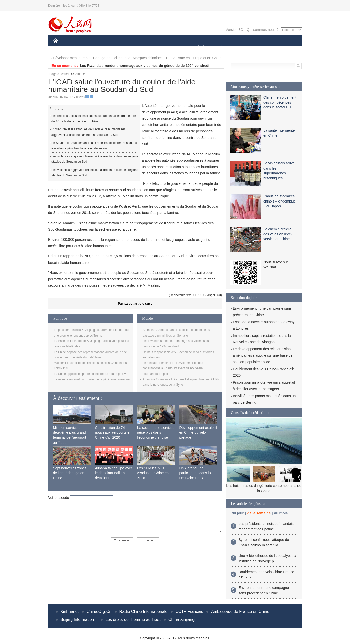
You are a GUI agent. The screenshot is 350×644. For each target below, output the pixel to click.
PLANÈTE (218, 48)
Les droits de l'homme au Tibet (133, 620)
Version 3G (234, 30)
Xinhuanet (69, 611)
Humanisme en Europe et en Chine (194, 58)
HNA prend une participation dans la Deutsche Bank (195, 473)
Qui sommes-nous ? (263, 30)
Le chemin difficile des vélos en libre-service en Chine (278, 234)
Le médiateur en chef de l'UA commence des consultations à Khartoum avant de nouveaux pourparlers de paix (173, 368)
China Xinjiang (181, 620)
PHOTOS (284, 48)
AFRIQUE (128, 48)
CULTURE (173, 48)
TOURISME (260, 48)
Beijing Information (77, 620)
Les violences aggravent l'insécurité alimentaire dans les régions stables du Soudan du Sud (95, 159)
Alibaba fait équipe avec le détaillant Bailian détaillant (114, 473)
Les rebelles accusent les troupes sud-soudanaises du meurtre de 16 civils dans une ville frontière (94, 119)
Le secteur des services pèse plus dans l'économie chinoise (156, 433)
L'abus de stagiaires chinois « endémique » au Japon (279, 201)
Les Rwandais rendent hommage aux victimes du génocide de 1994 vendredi (145, 66)
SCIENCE (151, 48)
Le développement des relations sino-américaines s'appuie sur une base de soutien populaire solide (263, 355)
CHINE (62, 48)
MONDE (107, 48)
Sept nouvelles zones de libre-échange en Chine (70, 473)
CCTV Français (189, 611)
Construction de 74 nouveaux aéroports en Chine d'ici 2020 (113, 433)
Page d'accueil (59, 74)
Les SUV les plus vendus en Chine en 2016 (153, 473)
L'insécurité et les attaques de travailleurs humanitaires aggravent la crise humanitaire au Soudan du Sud (89, 132)
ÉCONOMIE (84, 48)
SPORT (239, 48)
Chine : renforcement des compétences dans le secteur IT (280, 102)
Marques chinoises (148, 58)
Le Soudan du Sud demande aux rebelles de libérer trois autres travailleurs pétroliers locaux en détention (94, 146)
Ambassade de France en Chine (240, 611)
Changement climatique (112, 58)
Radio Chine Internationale (143, 611)
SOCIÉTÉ (196, 48)
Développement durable (72, 58)
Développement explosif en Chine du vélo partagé (198, 433)
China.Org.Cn (99, 611)
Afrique (80, 74)
